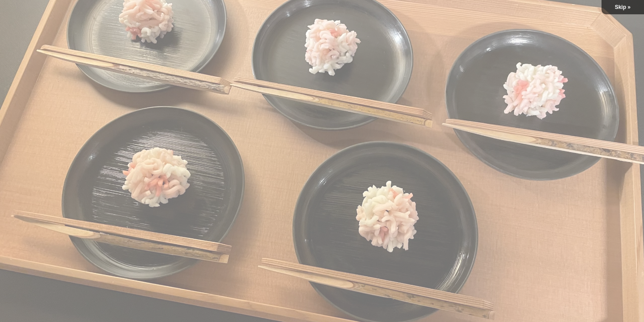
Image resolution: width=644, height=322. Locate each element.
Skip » (623, 7)
